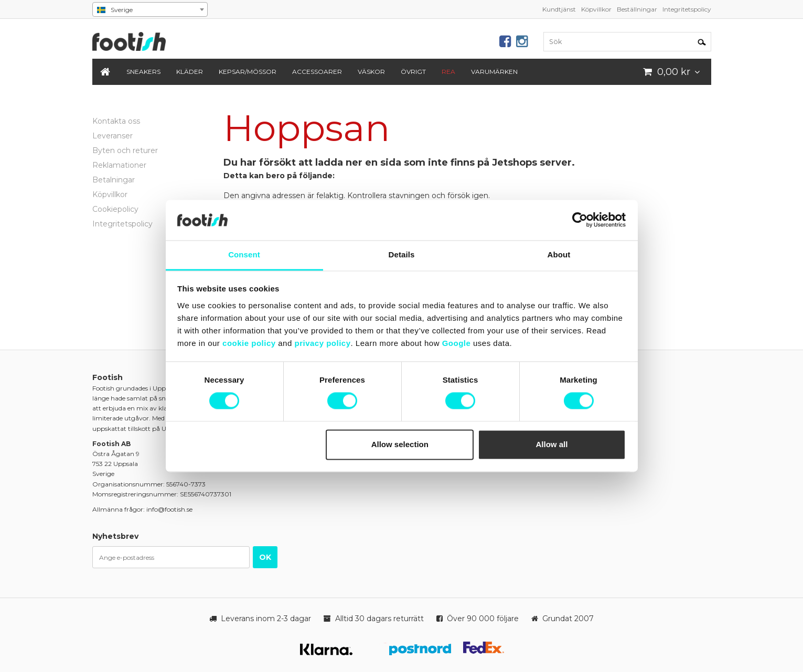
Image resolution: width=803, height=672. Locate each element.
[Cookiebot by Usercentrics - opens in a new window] (580, 220)
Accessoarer (317, 72)
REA (448, 72)
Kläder (190, 72)
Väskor (371, 72)
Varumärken (494, 72)
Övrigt (413, 72)
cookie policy (249, 343)
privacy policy (322, 343)
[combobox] (150, 9)
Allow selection (400, 444)
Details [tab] (402, 254)
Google (457, 343)
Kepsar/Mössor (248, 72)
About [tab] (559, 254)
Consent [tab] (244, 254)
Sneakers (143, 72)
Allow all (552, 444)
